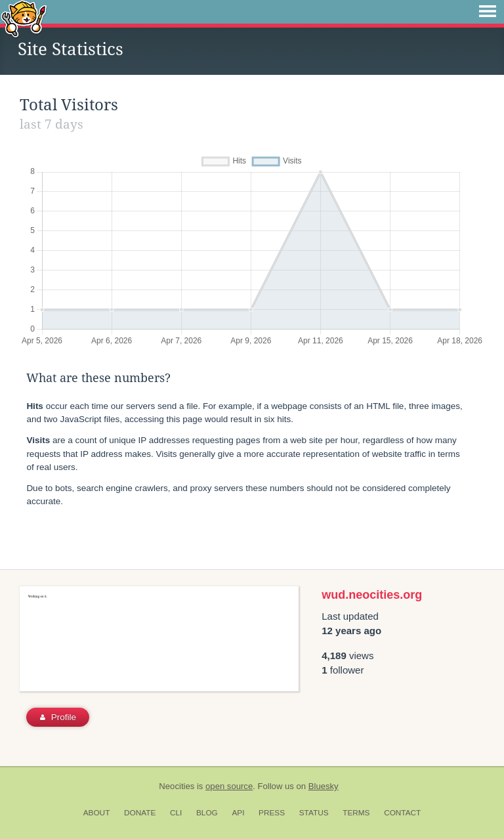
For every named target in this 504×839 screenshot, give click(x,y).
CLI (176, 813)
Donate (140, 813)
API (238, 813)
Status (314, 813)
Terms (356, 813)
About (97, 813)
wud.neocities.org (372, 595)
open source (229, 786)
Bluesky (324, 786)
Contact (402, 813)
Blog (207, 813)
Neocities (177, 786)
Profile (58, 717)
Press (272, 813)
